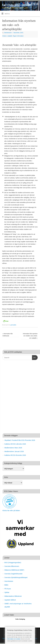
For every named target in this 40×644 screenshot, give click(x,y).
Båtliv (6, 585)
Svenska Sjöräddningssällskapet (16, 577)
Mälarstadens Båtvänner (13, 596)
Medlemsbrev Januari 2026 (14, 451)
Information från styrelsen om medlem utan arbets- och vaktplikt (30, 336)
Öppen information (18, 36)
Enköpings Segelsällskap (17, 5)
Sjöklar (7, 592)
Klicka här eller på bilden (11, 510)
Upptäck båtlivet (10, 600)
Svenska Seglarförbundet (13, 574)
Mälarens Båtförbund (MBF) (14, 570)
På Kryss (8, 589)
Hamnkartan (9, 581)
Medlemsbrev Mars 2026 (13, 448)
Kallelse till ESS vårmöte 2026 (15, 444)
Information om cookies (14, 639)
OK (34, 357)
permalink (13, 325)
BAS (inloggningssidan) (13, 562)
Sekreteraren (8, 33)
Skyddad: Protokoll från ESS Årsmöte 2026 (20, 440)
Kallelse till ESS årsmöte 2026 (15, 455)
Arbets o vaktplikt (7, 36)
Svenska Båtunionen (12, 566)
